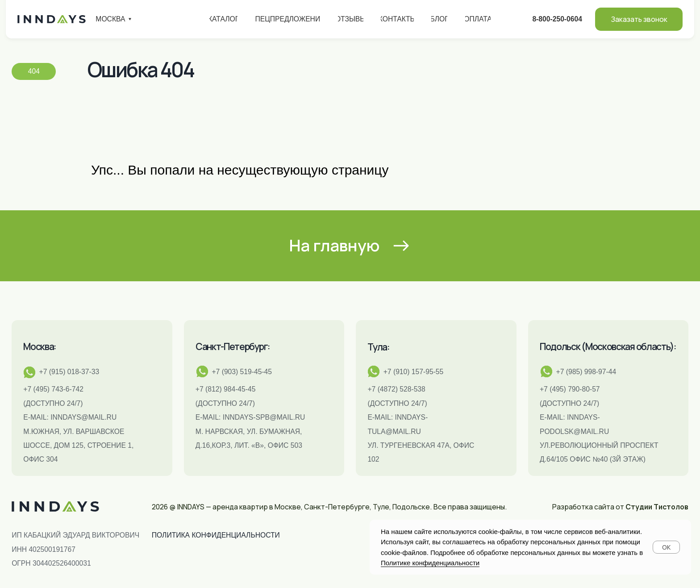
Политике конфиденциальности (430, 563)
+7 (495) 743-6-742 (53, 389)
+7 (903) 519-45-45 (242, 372)
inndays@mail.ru (83, 417)
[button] (639, 19)
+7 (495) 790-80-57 (570, 389)
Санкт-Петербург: (233, 346)
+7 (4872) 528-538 (396, 389)
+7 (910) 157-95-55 (414, 372)
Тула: (378, 347)
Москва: (40, 346)
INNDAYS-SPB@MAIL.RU (264, 417)
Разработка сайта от (620, 507)
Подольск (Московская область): (608, 346)
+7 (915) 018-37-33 (69, 372)
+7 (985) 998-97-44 (586, 372)
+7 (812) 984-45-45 (226, 389)
